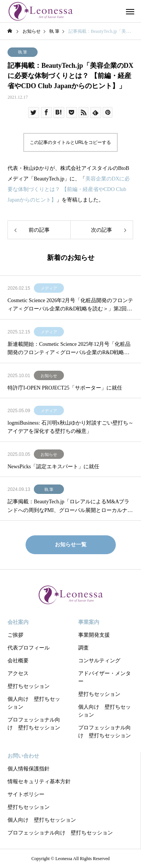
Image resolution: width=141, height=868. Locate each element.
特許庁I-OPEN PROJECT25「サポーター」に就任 (65, 388)
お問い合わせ (23, 756)
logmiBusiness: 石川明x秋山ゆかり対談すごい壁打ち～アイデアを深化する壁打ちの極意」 (70, 427)
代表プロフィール (29, 648)
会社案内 (18, 622)
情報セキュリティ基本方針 (39, 782)
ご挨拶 (15, 635)
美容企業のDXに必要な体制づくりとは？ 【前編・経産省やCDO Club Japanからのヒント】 (69, 189)
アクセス (18, 673)
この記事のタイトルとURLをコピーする (70, 142)
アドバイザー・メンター (105, 677)
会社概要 (18, 661)
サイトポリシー (26, 794)
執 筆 (23, 52)
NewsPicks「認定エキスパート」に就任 (53, 467)
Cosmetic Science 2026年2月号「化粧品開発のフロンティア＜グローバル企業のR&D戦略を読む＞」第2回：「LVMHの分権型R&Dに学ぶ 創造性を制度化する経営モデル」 (70, 306)
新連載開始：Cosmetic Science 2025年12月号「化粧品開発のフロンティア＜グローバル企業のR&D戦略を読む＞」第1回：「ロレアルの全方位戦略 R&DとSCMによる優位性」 (70, 349)
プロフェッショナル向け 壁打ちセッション (34, 724)
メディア (49, 288)
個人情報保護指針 (29, 769)
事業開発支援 (94, 635)
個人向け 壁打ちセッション (34, 703)
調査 (83, 648)
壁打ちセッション (29, 686)
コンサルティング (99, 661)
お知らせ (49, 376)
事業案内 (89, 622)
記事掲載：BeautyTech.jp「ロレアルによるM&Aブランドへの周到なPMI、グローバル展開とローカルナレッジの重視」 (70, 507)
